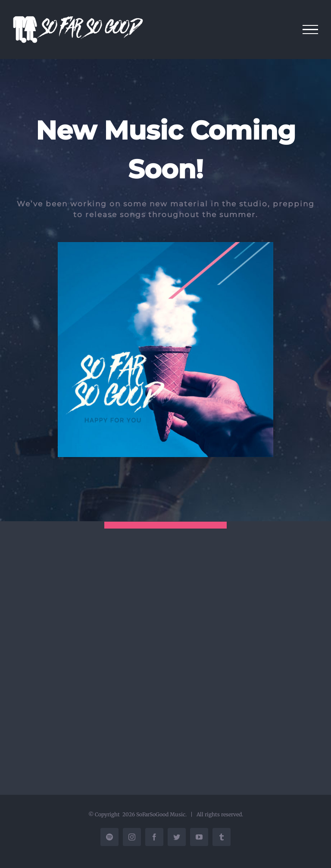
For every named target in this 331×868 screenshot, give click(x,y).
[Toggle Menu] (311, 30)
